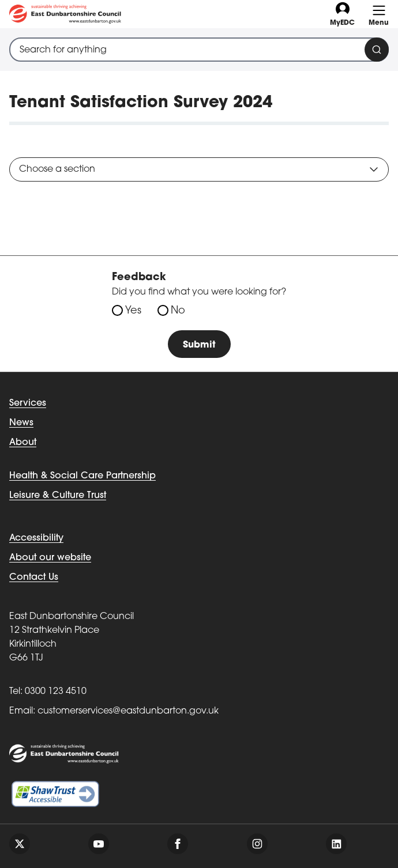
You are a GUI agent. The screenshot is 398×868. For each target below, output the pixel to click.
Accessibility (36, 538)
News (21, 423)
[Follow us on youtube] (99, 844)
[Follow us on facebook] (178, 844)
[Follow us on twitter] (20, 844)
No (178, 311)
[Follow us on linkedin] (336, 844)
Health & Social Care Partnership (82, 476)
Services (28, 403)
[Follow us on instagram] (257, 844)
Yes (133, 311)
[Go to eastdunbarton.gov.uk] (65, 14)
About (23, 443)
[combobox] (199, 50)
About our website (50, 558)
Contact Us (34, 578)
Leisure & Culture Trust (58, 496)
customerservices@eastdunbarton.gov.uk (128, 711)
